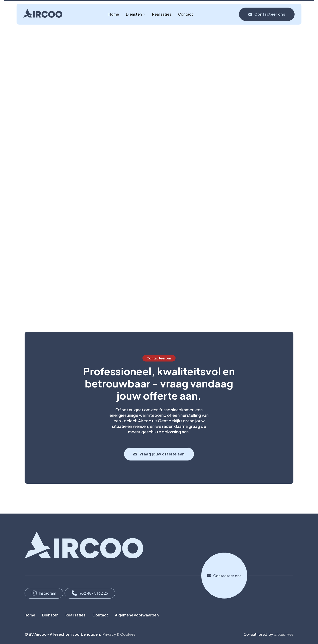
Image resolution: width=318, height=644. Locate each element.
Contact (186, 14)
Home (114, 14)
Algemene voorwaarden (137, 615)
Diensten (50, 615)
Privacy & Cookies (119, 634)
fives (284, 634)
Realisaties (162, 14)
